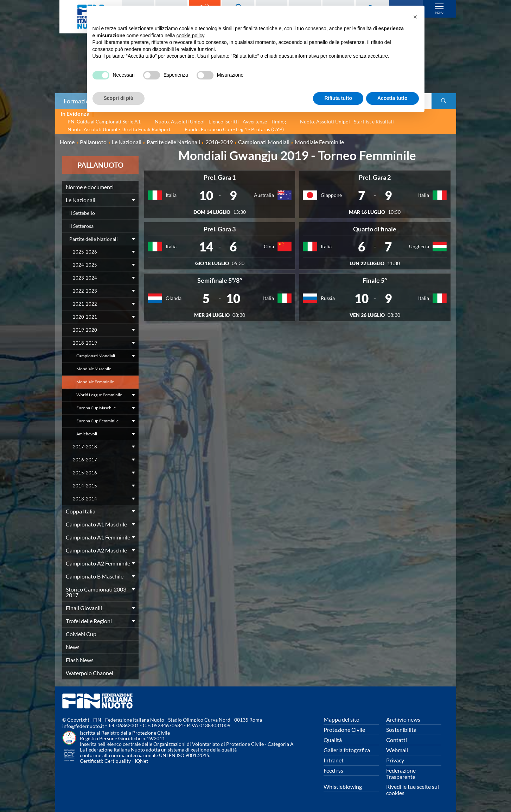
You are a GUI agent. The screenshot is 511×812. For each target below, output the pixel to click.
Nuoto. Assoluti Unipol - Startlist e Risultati (347, 122)
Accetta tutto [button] (392, 98)
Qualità (333, 740)
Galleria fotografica (347, 750)
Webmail (397, 750)
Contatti (397, 740)
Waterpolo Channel (90, 673)
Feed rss (333, 770)
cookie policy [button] (190, 36)
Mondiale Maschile (94, 369)
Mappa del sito (341, 719)
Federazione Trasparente (401, 773)
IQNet (141, 761)
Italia (171, 195)
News (73, 647)
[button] (415, 17)
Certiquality (118, 761)
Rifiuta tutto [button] (338, 98)
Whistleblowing (343, 787)
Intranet (334, 760)
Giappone (331, 195)
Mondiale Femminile (95, 382)
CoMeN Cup (81, 634)
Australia (264, 195)
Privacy (395, 760)
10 (206, 195)
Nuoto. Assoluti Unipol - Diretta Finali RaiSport (119, 129)
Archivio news (403, 719)
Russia (328, 298)
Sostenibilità (401, 730)
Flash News (80, 660)
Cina (269, 246)
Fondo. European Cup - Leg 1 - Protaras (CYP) (234, 129)
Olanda (174, 298)
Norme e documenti (90, 187)
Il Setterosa (81, 226)
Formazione (80, 101)
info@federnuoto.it (83, 726)
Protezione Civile (344, 730)
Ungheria (419, 246)
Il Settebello (82, 213)
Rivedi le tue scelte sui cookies (413, 790)
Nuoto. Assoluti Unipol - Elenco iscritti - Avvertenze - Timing (220, 122)
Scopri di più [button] (119, 98)
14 (206, 247)
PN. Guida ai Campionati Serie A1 (104, 122)
